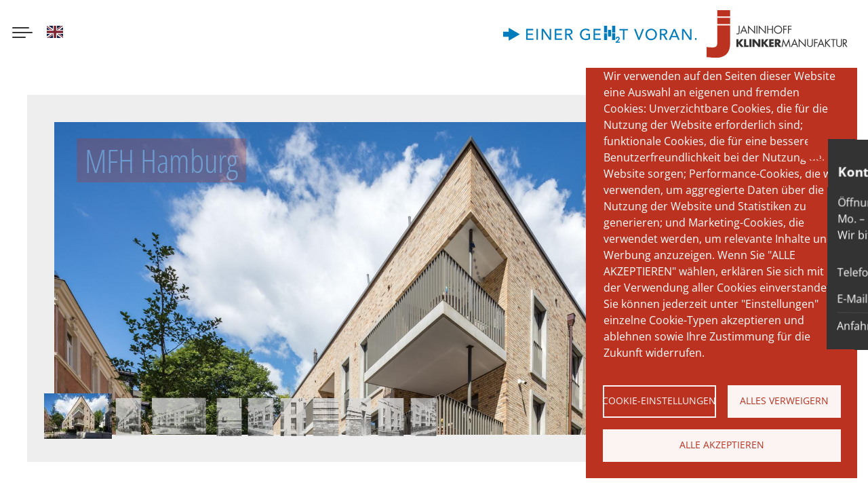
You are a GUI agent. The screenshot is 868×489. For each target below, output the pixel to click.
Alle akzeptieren (722, 445)
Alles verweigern (784, 400)
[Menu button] (22, 34)
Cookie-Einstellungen (659, 400)
